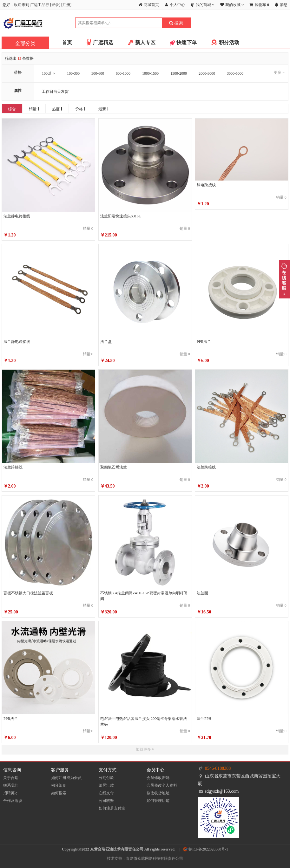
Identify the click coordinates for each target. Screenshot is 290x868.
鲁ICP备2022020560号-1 (206, 849)
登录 (55, 5)
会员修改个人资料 (162, 785)
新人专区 (145, 42)
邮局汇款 (106, 785)
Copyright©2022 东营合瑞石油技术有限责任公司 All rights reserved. (119, 849)
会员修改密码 (158, 778)
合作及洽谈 (13, 801)
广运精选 (103, 42)
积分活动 (229, 42)
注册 (66, 5)
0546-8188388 (218, 768)
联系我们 (11, 785)
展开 (284, 279)
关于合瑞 (11, 778)
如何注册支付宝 (112, 808)
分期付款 (106, 778)
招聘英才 (11, 793)
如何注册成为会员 (66, 778)
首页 (67, 42)
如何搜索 (59, 793)
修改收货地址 (158, 793)
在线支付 (106, 793)
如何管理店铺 (158, 801)
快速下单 (187, 42)
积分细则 (59, 785)
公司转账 (106, 801)
